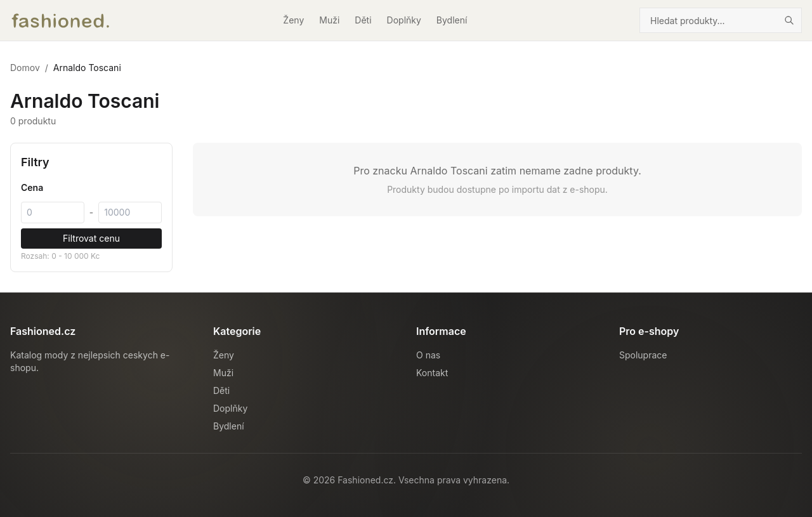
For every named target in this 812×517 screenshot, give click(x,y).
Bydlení (452, 20)
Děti (363, 20)
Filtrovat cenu (91, 238)
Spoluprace (643, 355)
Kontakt (432, 373)
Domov (25, 68)
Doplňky (404, 20)
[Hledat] (789, 20)
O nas (428, 355)
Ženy (293, 20)
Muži (329, 20)
